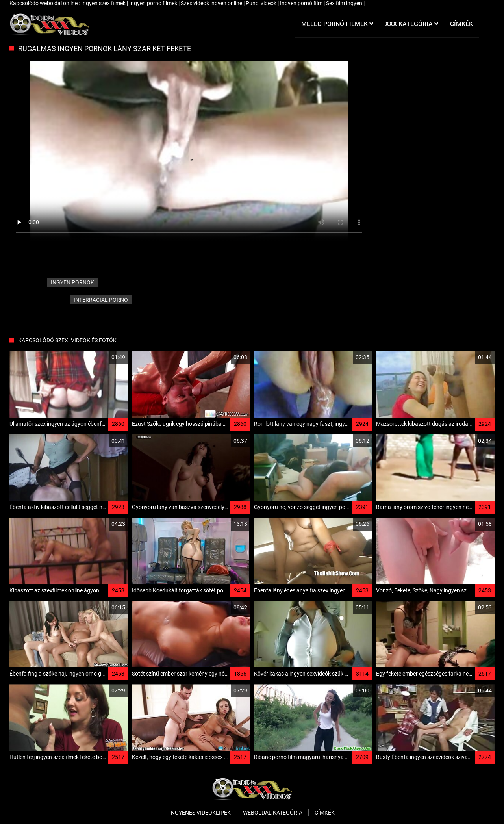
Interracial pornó (101, 300)
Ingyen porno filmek (154, 3)
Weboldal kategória (273, 813)
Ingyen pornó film (302, 3)
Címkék (325, 813)
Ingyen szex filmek (104, 3)
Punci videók (262, 3)
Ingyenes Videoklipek (200, 813)
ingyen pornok (72, 282)
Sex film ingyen (345, 3)
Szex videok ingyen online (212, 3)
